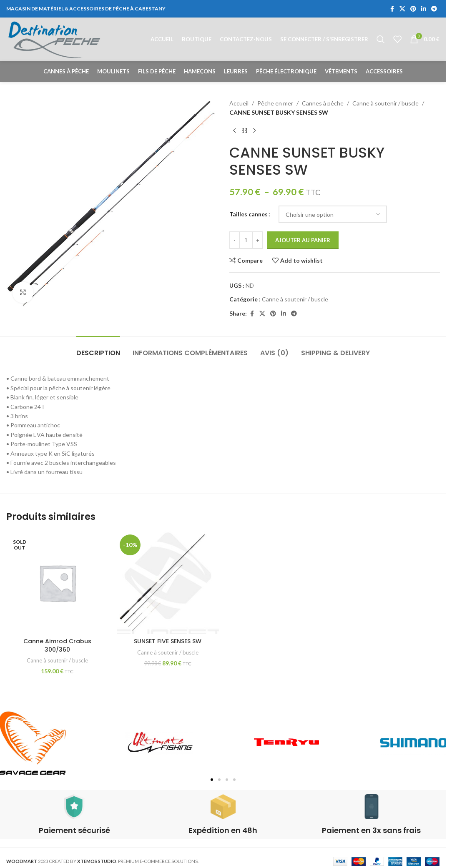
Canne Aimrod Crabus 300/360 (57, 645)
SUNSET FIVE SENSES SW (168, 641)
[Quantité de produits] (246, 240)
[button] (212, 780)
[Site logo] (54, 39)
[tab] (98, 349)
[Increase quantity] (257, 240)
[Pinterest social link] (413, 9)
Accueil (239, 103)
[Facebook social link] (392, 9)
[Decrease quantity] (235, 240)
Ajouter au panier (303, 240)
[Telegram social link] (434, 9)
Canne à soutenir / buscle (385, 103)
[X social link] (402, 9)
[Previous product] (234, 131)
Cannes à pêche (323, 103)
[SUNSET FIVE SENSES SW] (168, 583)
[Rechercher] (381, 39)
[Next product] (254, 131)
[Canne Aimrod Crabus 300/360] (57, 583)
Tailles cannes (249, 214)
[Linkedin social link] (424, 9)
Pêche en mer (275, 103)
